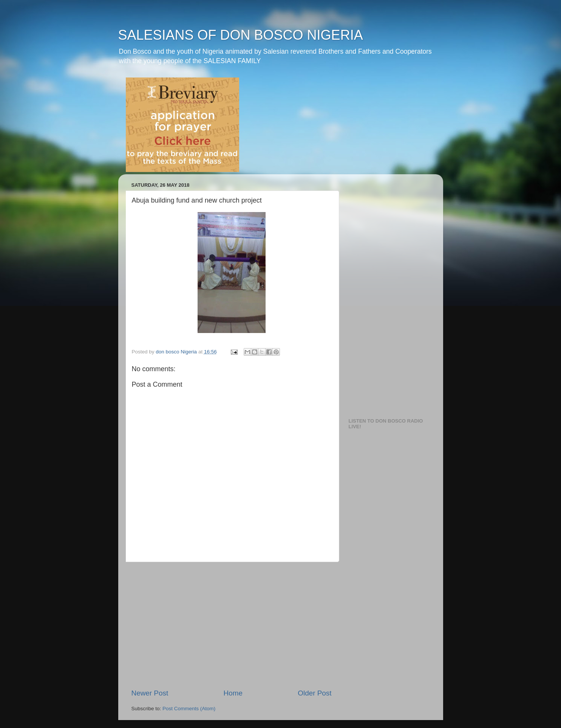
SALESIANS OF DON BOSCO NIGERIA (241, 35)
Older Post (314, 693)
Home (233, 693)
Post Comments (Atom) (189, 709)
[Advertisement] (232, 625)
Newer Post (150, 693)
